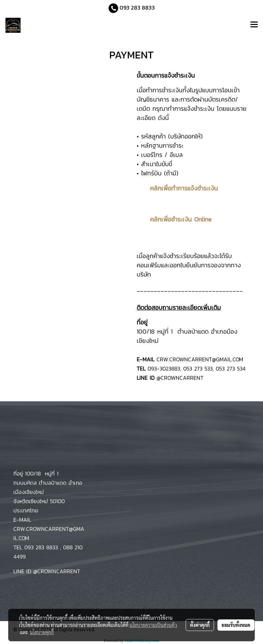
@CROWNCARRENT (180, 378)
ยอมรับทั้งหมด (236, 625)
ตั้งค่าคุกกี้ (200, 625)
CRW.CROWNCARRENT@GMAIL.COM (199, 359)
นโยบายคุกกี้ (42, 632)
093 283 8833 (136, 8)
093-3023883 (164, 368)
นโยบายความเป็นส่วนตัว (153, 625)
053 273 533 (198, 368)
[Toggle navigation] (254, 25)
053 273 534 (231, 368)
